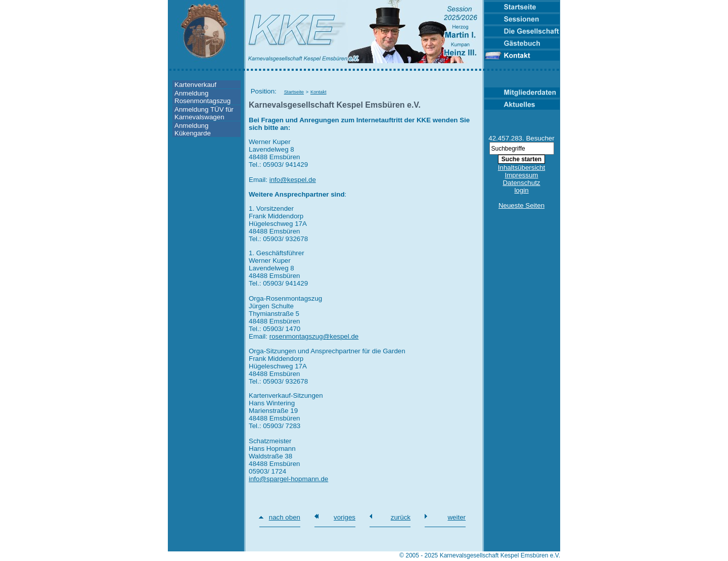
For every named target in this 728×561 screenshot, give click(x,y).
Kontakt (318, 92)
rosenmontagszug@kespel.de (314, 336)
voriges (345, 517)
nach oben (285, 517)
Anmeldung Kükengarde (193, 129)
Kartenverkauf (195, 85)
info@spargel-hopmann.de (288, 479)
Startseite (294, 92)
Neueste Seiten (521, 205)
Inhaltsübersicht (521, 168)
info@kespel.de (293, 180)
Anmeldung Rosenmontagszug (202, 97)
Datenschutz (521, 183)
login (521, 190)
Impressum (522, 175)
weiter (457, 517)
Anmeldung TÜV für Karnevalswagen (204, 113)
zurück (401, 517)
